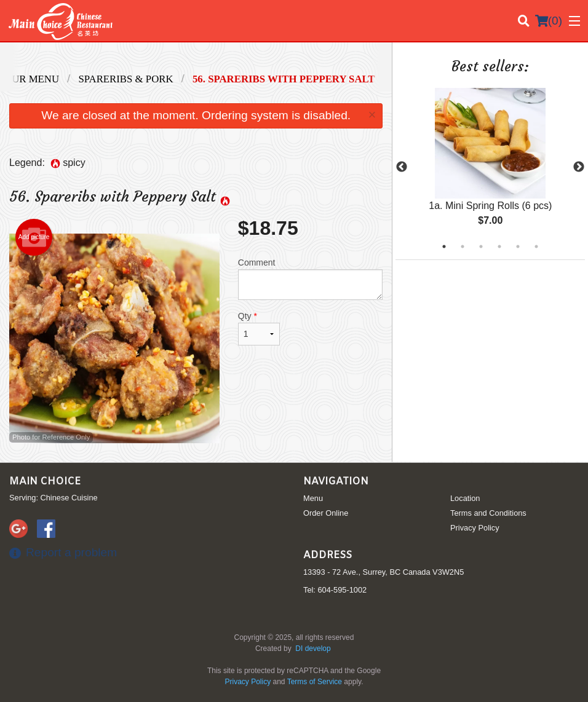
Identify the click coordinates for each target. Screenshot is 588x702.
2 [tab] (463, 246)
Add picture (34, 237)
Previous (402, 167)
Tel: (335, 590)
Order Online (326, 513)
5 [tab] (518, 246)
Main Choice (45, 482)
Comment (311, 279)
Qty (259, 328)
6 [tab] (536, 246)
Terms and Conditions (488, 513)
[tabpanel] (490, 167)
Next (579, 167)
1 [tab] (444, 246)
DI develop (313, 649)
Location (465, 498)
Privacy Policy (475, 528)
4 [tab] (499, 246)
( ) (549, 21)
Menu (313, 498)
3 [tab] (481, 246)
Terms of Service (315, 682)
